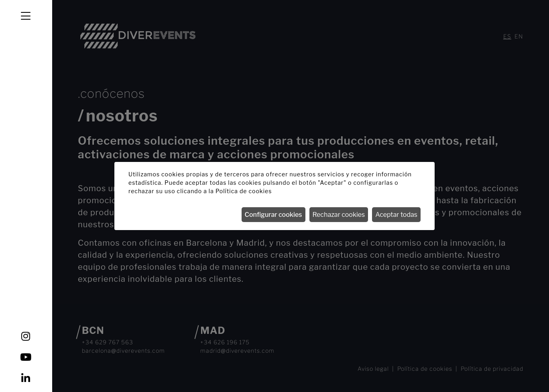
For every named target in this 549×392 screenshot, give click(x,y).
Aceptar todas (396, 215)
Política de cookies (244, 191)
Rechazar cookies (339, 215)
